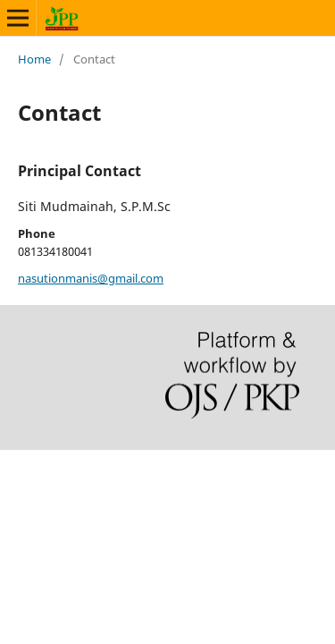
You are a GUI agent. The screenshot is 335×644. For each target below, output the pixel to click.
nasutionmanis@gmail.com (91, 278)
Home (34, 59)
